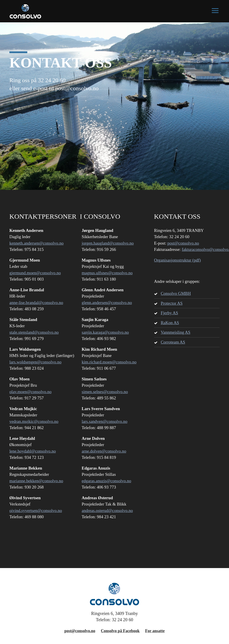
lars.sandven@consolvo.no (104, 421)
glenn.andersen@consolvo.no (107, 303)
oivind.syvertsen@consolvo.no (36, 511)
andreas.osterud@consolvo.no (107, 511)
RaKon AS (170, 323)
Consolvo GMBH (176, 293)
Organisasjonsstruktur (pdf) (177, 260)
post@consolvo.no (183, 243)
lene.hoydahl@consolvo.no (33, 451)
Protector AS (172, 303)
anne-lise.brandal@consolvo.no (36, 303)
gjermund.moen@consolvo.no (35, 273)
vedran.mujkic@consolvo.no (34, 421)
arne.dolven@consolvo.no (104, 451)
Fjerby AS (170, 313)
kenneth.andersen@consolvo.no (36, 243)
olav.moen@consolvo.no (30, 392)
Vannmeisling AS (176, 332)
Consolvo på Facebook (120, 631)
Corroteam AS (173, 342)
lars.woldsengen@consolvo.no (35, 362)
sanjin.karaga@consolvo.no (105, 332)
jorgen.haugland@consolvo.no (108, 243)
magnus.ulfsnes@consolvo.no (107, 273)
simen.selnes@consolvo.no (105, 392)
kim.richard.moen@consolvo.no (109, 362)
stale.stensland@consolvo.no (34, 332)
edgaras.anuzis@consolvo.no (106, 481)
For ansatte (155, 631)
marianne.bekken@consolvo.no (36, 481)
